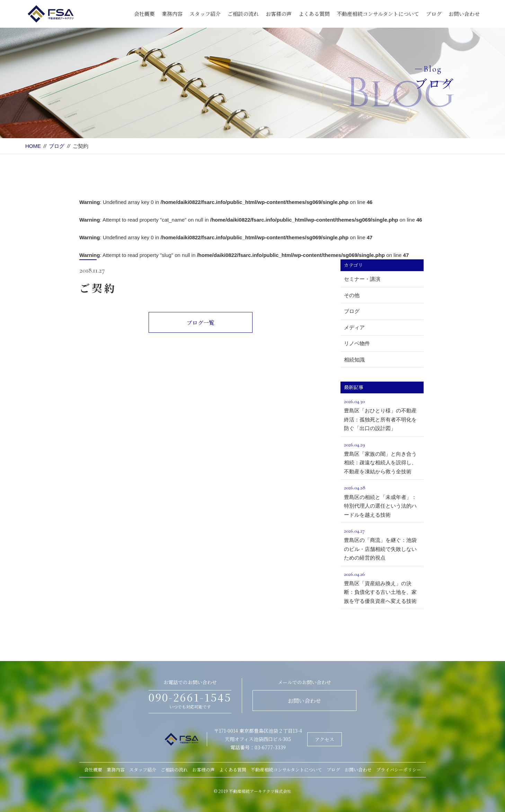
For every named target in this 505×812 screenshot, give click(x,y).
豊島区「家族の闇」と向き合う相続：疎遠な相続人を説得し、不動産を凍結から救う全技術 (382, 457)
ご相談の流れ (243, 14)
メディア (354, 327)
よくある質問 (314, 14)
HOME (33, 146)
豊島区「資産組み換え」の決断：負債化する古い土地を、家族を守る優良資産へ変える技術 (382, 587)
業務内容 (172, 14)
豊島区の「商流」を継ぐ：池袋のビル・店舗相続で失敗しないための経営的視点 (382, 543)
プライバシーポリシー (399, 770)
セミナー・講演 (362, 279)
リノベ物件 (357, 343)
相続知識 (354, 360)
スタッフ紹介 (205, 14)
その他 (352, 295)
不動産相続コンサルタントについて (378, 14)
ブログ (434, 14)
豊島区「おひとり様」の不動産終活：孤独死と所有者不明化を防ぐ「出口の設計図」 (382, 414)
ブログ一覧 (201, 323)
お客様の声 (279, 14)
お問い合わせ (464, 14)
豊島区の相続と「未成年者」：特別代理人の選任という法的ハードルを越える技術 (382, 500)
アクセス (325, 739)
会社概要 (144, 14)
